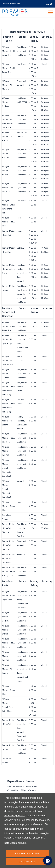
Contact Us (13, 790)
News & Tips (32, 786)
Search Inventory (15, 786)
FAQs (23, 790)
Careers (32, 790)
